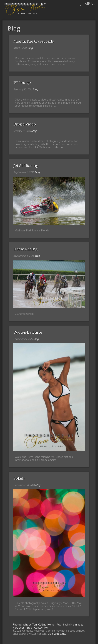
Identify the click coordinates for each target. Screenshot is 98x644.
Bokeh (19, 478)
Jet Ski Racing (26, 166)
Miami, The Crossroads (34, 41)
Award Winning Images (70, 625)
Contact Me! (41, 628)
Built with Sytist (57, 634)
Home (51, 625)
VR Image (22, 83)
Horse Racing (26, 249)
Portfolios (19, 628)
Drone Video (25, 124)
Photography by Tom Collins (29, 625)
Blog (14, 28)
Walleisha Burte (28, 332)
